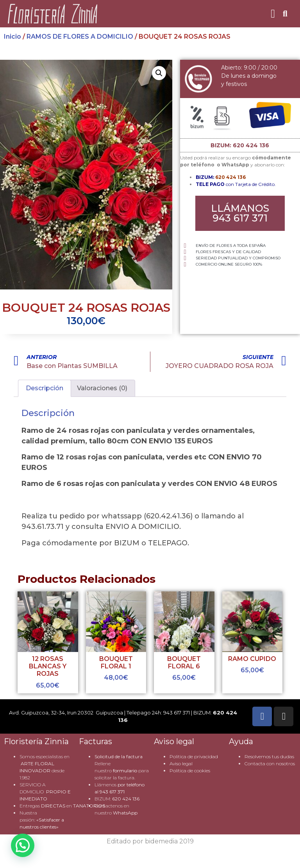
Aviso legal (181, 764)
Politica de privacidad (194, 756)
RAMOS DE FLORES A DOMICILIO (80, 37)
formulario (125, 771)
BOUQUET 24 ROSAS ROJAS (86, 308)
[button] (273, 14)
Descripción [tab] (45, 388)
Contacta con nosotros (270, 764)
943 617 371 (112, 792)
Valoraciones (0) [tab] (102, 388)
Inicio (12, 37)
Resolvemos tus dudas (269, 756)
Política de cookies (190, 771)
